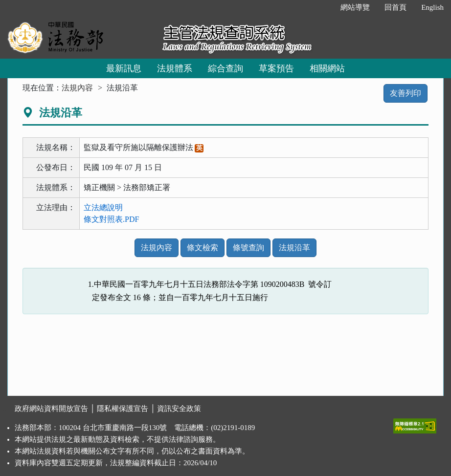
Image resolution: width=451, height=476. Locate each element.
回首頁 (395, 7)
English (432, 7)
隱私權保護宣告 (123, 409)
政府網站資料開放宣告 (51, 409)
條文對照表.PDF (111, 219)
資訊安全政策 (179, 409)
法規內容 (77, 88)
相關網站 (327, 68)
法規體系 (175, 68)
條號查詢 (248, 248)
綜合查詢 (225, 68)
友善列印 (406, 93)
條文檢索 (203, 248)
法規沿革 (294, 248)
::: (323, 7)
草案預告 (276, 68)
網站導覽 (355, 7)
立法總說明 (103, 207)
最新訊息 (124, 68)
